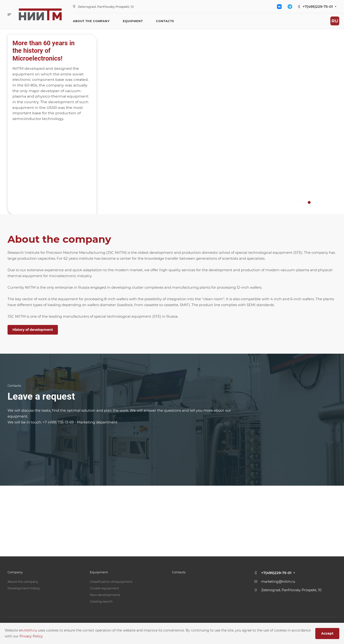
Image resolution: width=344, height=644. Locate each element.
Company (15, 572)
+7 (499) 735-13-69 (58, 422)
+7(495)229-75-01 (318, 6)
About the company (23, 582)
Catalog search (101, 601)
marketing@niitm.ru (278, 582)
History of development (33, 330)
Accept (327, 633)
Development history (24, 588)
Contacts (179, 572)
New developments (105, 595)
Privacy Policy (31, 636)
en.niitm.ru (28, 630)
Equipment (99, 572)
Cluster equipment (104, 588)
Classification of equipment (111, 582)
